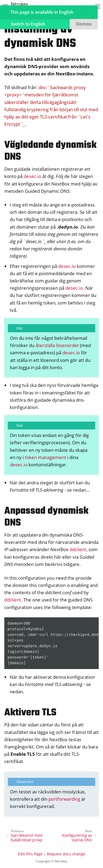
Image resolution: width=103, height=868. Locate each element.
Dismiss (84, 24)
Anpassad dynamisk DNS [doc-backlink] (46, 517)
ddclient (78, 549)
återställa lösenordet (57, 345)
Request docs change (66, 854)
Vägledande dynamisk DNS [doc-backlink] (50, 151)
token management (45, 457)
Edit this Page (30, 854)
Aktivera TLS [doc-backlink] (30, 713)
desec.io (32, 176)
